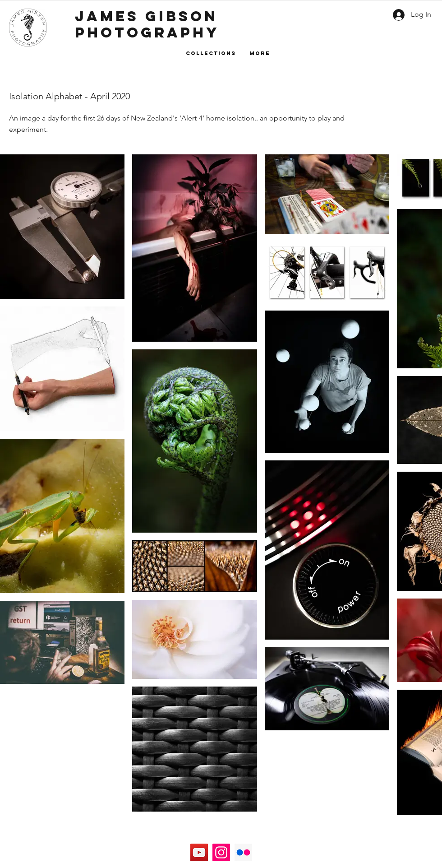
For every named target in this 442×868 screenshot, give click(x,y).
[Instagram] (221, 852)
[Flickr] (243, 852)
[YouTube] (199, 852)
